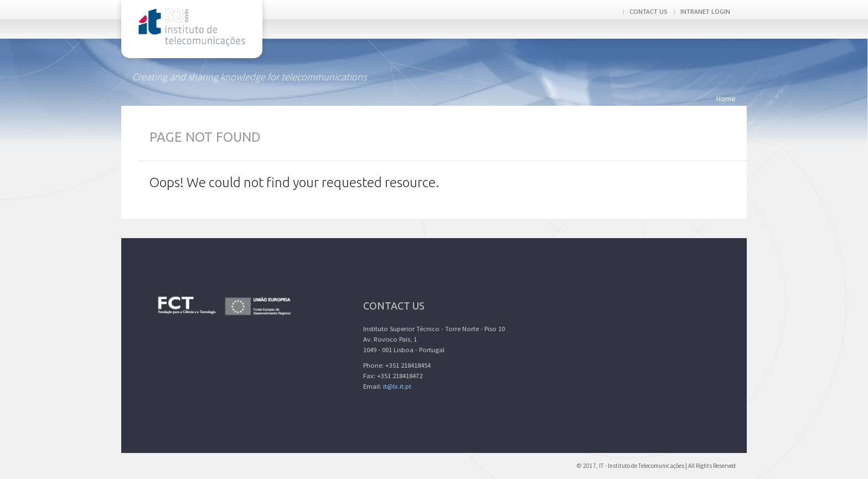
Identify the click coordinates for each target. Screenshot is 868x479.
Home (726, 99)
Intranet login (705, 11)
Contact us (648, 11)
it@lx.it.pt (397, 386)
